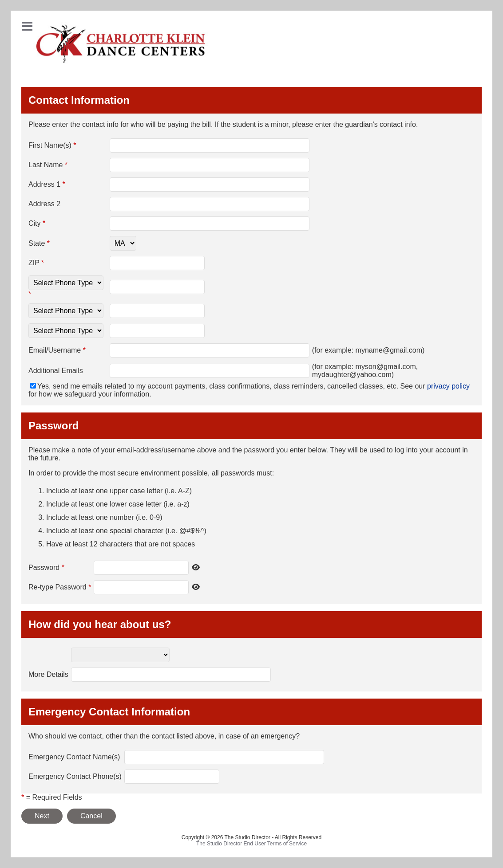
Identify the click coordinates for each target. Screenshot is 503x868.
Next (42, 816)
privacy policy (448, 386)
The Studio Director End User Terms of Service (251, 844)
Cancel (91, 816)
